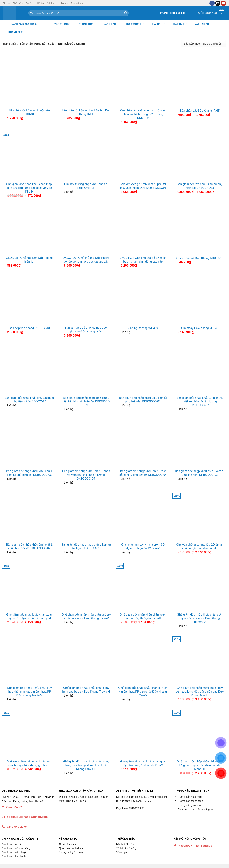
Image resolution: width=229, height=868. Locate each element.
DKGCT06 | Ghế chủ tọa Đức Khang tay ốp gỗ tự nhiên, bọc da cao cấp (86, 260)
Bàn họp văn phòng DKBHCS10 (29, 328)
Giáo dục (177, 24)
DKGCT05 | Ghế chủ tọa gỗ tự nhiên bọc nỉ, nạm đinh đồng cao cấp (143, 260)
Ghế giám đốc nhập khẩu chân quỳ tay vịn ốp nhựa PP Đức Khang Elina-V (86, 616)
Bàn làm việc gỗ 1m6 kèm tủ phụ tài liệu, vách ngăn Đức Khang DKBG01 (143, 186)
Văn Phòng (60, 24)
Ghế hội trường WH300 (143, 328)
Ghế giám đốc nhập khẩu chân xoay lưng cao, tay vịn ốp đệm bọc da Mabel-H (200, 765)
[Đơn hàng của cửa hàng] (204, 44)
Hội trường (133, 24)
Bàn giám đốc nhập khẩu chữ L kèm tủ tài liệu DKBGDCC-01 (86, 546)
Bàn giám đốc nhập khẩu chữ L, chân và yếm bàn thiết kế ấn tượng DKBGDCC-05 (86, 475)
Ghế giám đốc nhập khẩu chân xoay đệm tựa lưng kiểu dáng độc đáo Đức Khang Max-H (200, 692)
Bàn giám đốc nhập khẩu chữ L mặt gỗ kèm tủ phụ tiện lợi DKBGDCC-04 (143, 473)
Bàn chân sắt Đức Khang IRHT (200, 111)
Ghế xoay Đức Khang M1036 (200, 328)
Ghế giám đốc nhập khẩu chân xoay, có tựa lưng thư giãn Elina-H (143, 616)
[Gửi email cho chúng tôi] (218, 3)
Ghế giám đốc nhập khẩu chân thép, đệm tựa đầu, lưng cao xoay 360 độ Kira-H (29, 188)
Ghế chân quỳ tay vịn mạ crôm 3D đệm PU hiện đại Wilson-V (143, 546)
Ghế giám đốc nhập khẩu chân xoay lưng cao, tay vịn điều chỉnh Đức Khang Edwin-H (86, 765)
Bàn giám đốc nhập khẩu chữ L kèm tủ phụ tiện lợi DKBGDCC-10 (29, 400)
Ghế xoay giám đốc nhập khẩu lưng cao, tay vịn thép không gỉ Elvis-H (29, 763)
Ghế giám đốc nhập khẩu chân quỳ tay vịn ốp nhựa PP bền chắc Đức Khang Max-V (143, 692)
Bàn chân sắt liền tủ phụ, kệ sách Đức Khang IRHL (86, 112)
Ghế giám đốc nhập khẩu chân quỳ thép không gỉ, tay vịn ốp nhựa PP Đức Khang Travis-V (29, 692)
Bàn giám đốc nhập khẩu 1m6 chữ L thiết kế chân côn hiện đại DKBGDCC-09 (86, 402)
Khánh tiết (14, 32)
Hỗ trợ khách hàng (48, 3)
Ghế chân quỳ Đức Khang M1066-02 (200, 258)
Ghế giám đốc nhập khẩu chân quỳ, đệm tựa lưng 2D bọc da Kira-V (143, 763)
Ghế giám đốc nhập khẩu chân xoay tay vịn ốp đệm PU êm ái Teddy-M (29, 616)
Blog (65, 3)
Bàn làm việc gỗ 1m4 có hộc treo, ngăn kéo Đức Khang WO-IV (86, 330)
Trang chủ (9, 44)
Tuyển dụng (77, 3)
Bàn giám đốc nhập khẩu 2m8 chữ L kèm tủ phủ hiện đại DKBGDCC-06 (29, 473)
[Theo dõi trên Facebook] (212, 3)
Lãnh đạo (109, 24)
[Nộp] (126, 13)
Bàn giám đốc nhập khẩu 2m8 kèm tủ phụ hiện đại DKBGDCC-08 (143, 400)
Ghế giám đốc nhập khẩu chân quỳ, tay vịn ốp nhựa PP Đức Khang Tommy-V (200, 618)
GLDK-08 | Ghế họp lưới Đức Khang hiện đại (29, 260)
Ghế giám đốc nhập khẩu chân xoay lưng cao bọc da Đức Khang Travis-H (86, 690)
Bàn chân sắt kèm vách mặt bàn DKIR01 (29, 112)
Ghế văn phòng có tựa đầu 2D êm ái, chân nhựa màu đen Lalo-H (200, 546)
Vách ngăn (201, 24)
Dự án (30, 3)
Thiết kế (18, 3)
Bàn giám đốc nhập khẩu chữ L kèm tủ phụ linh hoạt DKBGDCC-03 (200, 473)
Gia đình (156, 24)
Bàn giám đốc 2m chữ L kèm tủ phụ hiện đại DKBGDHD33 (200, 186)
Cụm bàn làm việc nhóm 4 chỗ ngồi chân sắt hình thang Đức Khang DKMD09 (143, 114)
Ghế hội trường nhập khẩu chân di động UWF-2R (86, 186)
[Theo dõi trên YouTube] (223, 3)
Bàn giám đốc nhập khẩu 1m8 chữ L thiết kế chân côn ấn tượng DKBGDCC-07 (200, 402)
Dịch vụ (7, 3)
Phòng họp (85, 24)
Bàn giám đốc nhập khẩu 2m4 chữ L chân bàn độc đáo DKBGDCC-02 (29, 546)
